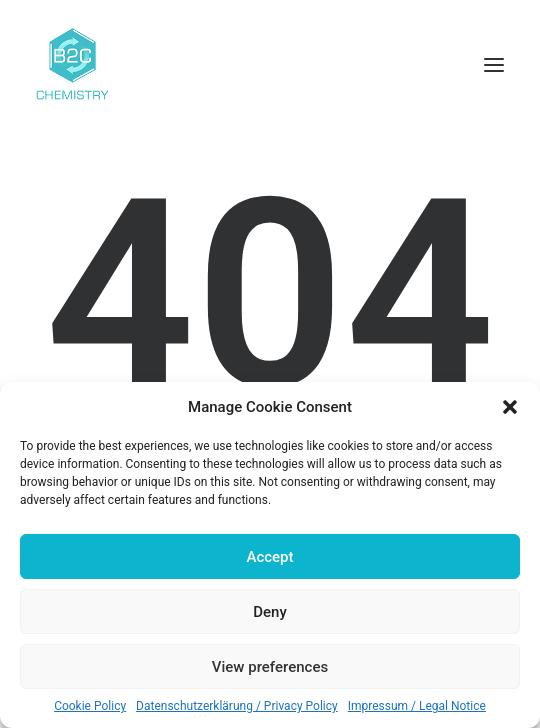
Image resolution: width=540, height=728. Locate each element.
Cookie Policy (90, 706)
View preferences (270, 667)
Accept (269, 557)
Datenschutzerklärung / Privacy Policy (237, 706)
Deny (270, 612)
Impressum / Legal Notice (417, 706)
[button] (510, 407)
